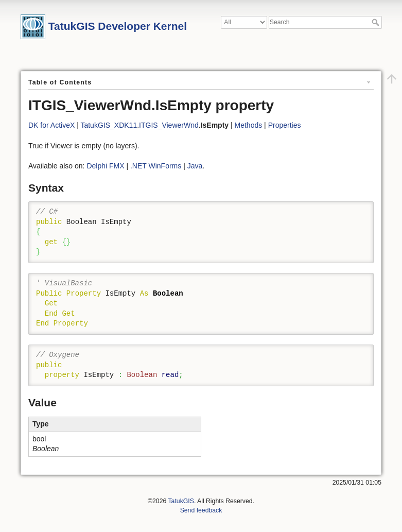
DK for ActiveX (51, 125)
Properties (285, 125)
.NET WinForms (156, 166)
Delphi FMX (105, 166)
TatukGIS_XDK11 (109, 125)
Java (195, 166)
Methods (249, 125)
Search (377, 22)
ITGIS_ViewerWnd (169, 125)
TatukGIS (181, 501)
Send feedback (201, 510)
